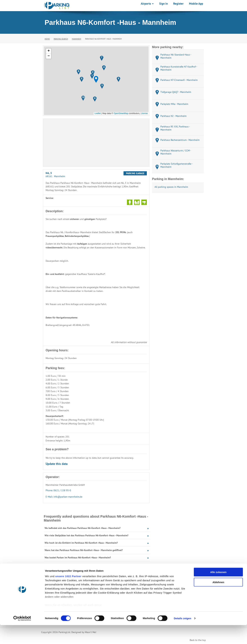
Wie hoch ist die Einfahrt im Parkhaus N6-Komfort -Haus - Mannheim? (81, 543)
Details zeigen (182, 637)
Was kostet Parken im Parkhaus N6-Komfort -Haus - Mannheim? (78, 558)
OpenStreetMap (121, 113)
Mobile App (196, 4)
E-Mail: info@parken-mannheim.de (64, 497)
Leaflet (98, 113)
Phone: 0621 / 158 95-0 (58, 490)
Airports (147, 4)
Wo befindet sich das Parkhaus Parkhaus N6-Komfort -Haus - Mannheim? (83, 528)
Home (47, 39)
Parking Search (61, 39)
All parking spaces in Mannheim (171, 187)
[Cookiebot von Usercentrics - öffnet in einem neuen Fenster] (22, 637)
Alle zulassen (218, 591)
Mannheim (77, 39)
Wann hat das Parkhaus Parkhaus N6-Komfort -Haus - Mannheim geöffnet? (84, 550)
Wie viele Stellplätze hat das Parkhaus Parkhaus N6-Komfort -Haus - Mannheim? (86, 535)
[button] (96, 79)
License (144, 113)
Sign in (163, 4)
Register (178, 4)
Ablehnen (218, 601)
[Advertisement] (96, 143)
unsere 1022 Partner (68, 595)
